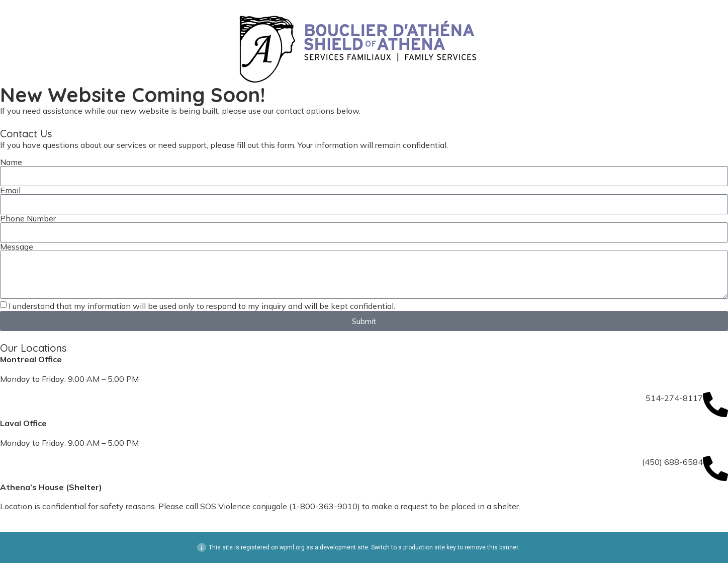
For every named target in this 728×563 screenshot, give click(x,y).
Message (17, 247)
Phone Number (28, 218)
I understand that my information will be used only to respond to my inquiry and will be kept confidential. (202, 306)
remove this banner (491, 547)
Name (11, 162)
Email (10, 190)
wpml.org (292, 547)
